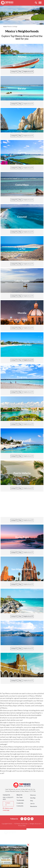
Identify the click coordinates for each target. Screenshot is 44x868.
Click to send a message (8, 809)
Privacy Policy (22, 826)
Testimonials (20, 800)
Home (5, 26)
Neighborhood (28, 72)
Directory (33, 795)
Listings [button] (9, 842)
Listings (14, 72)
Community (20, 806)
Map (20, 72)
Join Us (32, 803)
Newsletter (34, 806)
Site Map (33, 798)
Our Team (20, 797)
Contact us (8, 804)
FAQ (32, 801)
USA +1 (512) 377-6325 (8, 798)
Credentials (20, 803)
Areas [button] (8, 837)
